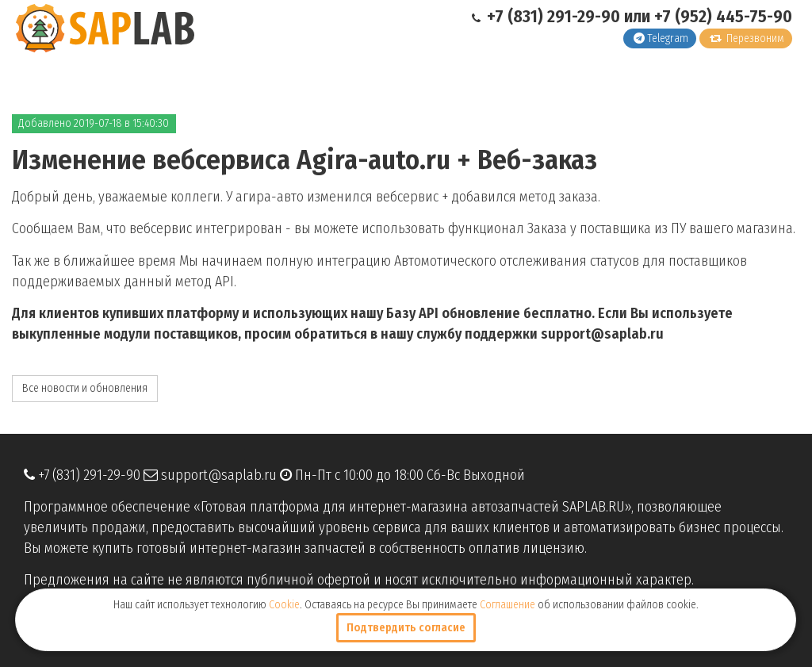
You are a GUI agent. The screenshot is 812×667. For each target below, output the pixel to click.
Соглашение (507, 605)
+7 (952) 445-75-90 (723, 16)
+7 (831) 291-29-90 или (563, 16)
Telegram (661, 38)
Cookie (284, 605)
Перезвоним (747, 38)
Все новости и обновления (85, 388)
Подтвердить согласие (406, 628)
